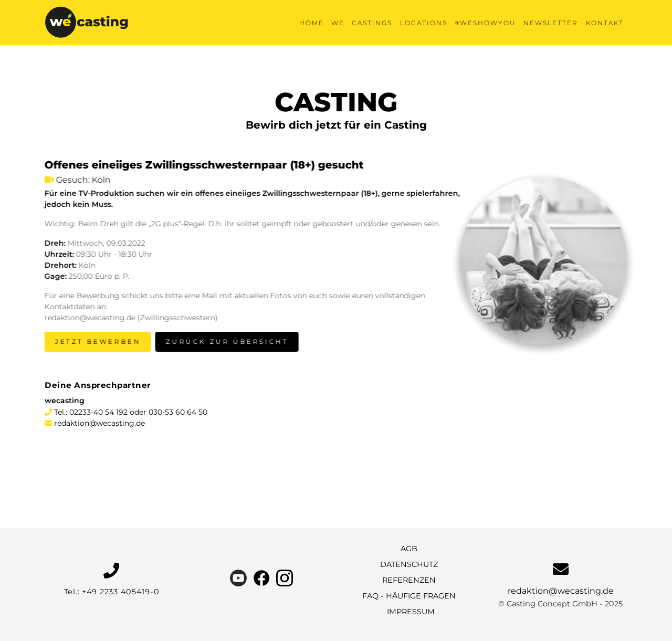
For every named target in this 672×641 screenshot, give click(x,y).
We (338, 23)
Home (312, 23)
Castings (372, 23)
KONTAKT (605, 23)
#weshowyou (485, 23)
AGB (409, 549)
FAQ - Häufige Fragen (409, 596)
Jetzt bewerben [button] (96, 341)
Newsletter (551, 23)
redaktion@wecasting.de (99, 423)
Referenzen (409, 580)
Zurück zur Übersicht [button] (225, 341)
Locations (424, 23)
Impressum (411, 612)
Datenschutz (409, 564)
